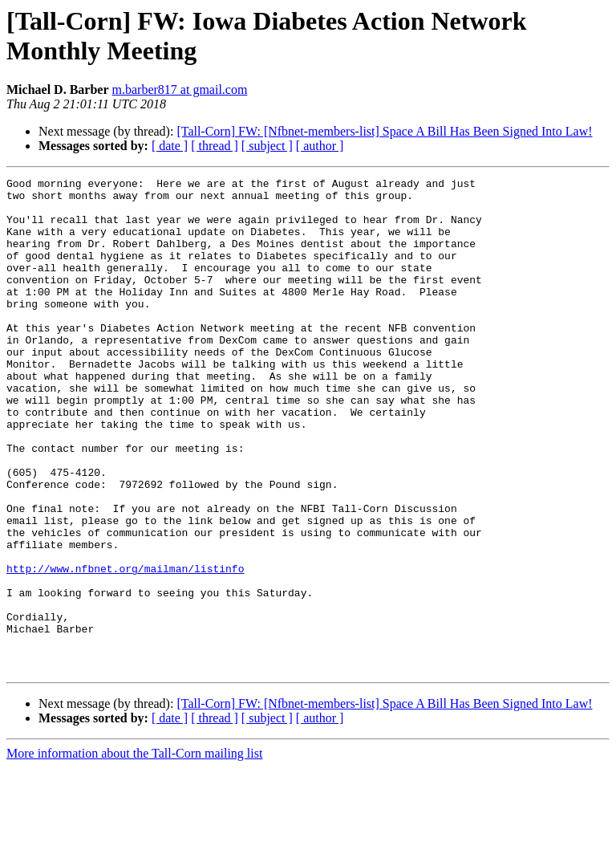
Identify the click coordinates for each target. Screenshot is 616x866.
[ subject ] (267, 146)
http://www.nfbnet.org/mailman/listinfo (125, 648)
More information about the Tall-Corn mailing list (134, 852)
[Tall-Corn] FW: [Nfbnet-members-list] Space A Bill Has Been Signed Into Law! (384, 131)
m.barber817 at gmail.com (180, 89)
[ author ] (320, 146)
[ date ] (170, 146)
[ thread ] (215, 146)
